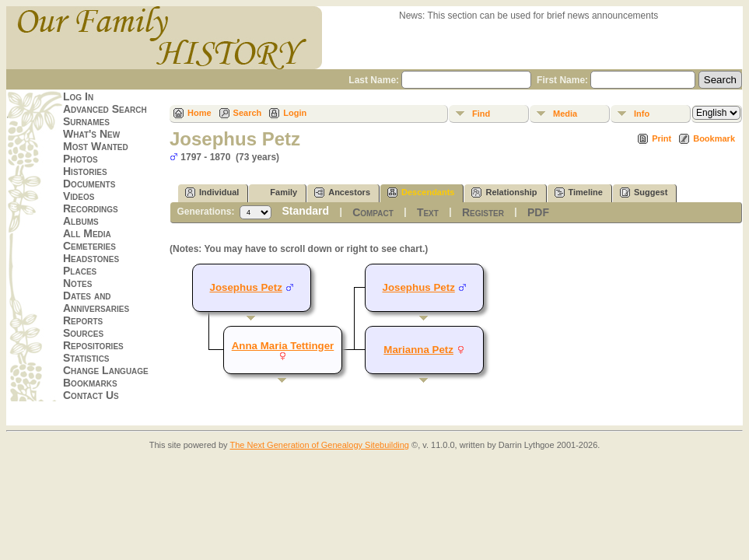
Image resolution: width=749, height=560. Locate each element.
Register (483, 212)
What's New (91, 134)
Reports (83, 320)
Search (248, 113)
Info (642, 114)
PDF (538, 212)
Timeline (579, 192)
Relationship (504, 192)
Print (661, 138)
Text (428, 212)
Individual (212, 192)
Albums (81, 221)
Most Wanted (96, 146)
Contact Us (91, 395)
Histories (85, 171)
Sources (83, 333)
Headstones (91, 258)
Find (481, 114)
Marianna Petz (418, 350)
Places (80, 271)
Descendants (421, 192)
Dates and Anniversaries (96, 302)
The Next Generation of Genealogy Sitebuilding (319, 445)
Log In (78, 96)
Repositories (93, 345)
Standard (305, 211)
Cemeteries (89, 246)
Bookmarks (90, 383)
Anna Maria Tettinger (283, 346)
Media (565, 114)
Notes (77, 283)
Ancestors (342, 192)
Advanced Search (105, 109)
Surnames (86, 121)
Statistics (86, 358)
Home (199, 113)
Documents (89, 184)
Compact (373, 212)
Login (295, 113)
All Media (87, 233)
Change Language (106, 370)
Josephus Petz (418, 287)
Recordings (91, 208)
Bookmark (714, 138)
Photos (80, 159)
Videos (79, 196)
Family (276, 192)
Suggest (644, 192)
